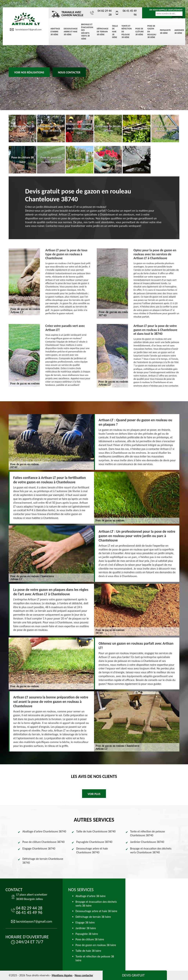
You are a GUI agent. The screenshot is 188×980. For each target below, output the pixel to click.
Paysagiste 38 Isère (165, 32)
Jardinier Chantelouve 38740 (147, 842)
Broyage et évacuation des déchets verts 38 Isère (87, 32)
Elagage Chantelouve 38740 (39, 848)
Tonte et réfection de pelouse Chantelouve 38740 (148, 833)
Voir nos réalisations (29, 72)
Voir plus (94, 794)
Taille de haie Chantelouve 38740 (96, 831)
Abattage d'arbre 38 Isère (55, 31)
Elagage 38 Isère (85, 922)
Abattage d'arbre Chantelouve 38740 (44, 831)
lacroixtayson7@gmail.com (26, 30)
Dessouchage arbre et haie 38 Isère (71, 31)
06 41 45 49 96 (126, 13)
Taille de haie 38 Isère (115, 32)
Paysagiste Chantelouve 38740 (94, 842)
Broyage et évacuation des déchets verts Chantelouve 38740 (151, 850)
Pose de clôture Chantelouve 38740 (44, 842)
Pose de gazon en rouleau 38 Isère (152, 32)
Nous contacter (69, 72)
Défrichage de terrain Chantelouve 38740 (43, 861)
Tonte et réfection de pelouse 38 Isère (127, 32)
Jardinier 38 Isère (179, 32)
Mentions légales (62, 975)
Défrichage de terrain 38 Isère (103, 31)
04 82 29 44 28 (101, 13)
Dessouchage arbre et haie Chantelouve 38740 (92, 850)
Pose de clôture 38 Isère (139, 31)
